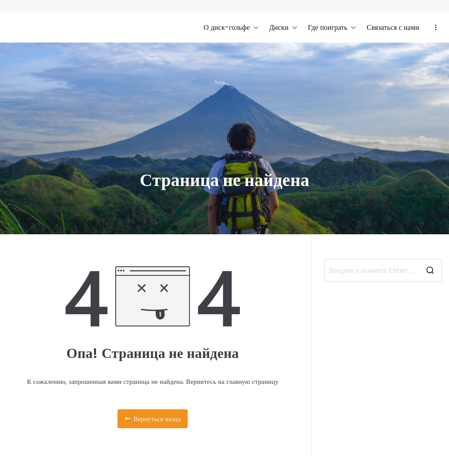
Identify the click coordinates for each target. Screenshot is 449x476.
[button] (254, 27)
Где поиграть (332, 27)
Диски (283, 27)
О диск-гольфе (231, 27)
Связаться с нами (393, 27)
